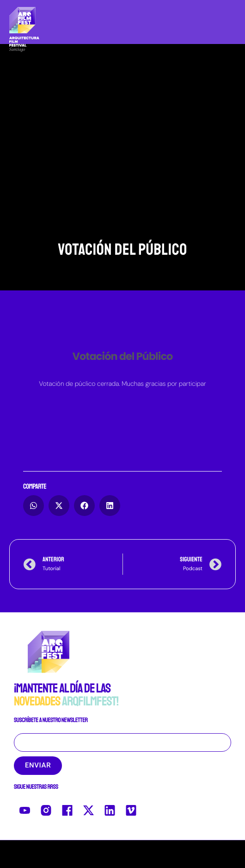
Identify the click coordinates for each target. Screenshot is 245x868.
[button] (34, 506)
